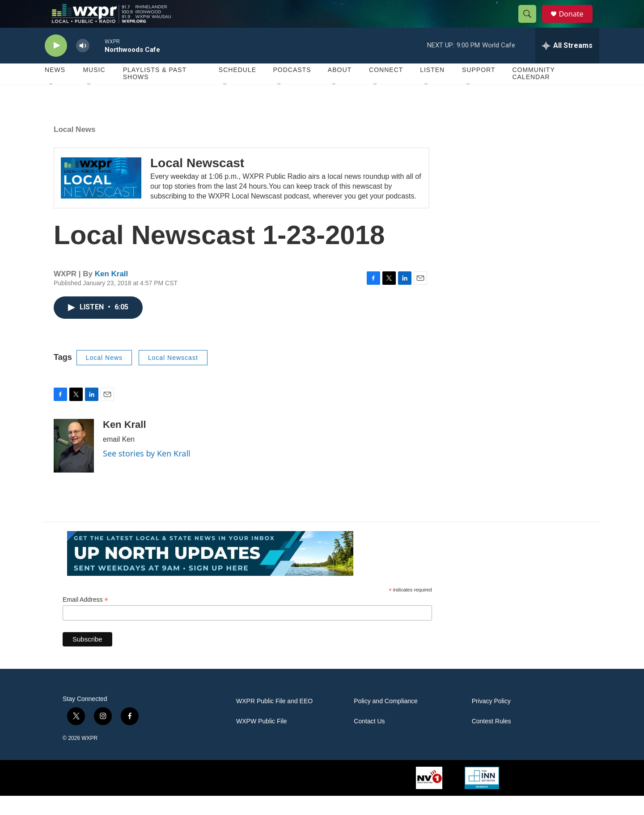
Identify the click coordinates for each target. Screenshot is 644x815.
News (55, 89)
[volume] (83, 65)
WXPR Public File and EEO (274, 720)
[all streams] (567, 65)
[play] (56, 65)
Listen (432, 89)
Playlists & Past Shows (155, 93)
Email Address (85, 619)
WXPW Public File (262, 741)
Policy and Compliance (386, 720)
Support (479, 89)
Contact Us (369, 741)
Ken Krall (112, 293)
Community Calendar (533, 93)
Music (94, 89)
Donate (576, 23)
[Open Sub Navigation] (51, 104)
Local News (75, 149)
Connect (386, 89)
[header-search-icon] (531, 24)
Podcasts (292, 89)
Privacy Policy (491, 720)
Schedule (237, 89)
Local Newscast (197, 182)
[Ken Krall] (74, 465)
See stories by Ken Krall (147, 473)
